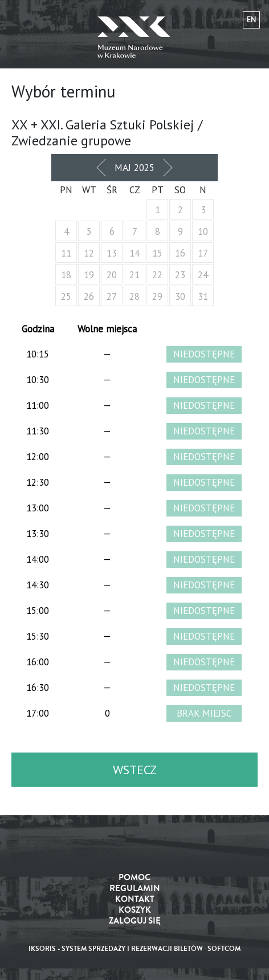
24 (203, 275)
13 (112, 253)
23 (180, 275)
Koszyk (135, 910)
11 (66, 253)
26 (89, 296)
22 (157, 275)
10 (203, 231)
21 (134, 275)
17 (203, 253)
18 (66, 275)
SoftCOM (224, 949)
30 (180, 296)
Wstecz (135, 770)
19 (89, 275)
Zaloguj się (135, 921)
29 (157, 296)
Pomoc (134, 878)
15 (157, 253)
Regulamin (135, 888)
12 (89, 253)
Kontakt (135, 899)
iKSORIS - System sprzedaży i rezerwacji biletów (116, 949)
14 (134, 253)
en (251, 20)
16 (180, 253)
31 (203, 296)
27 (112, 296)
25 (66, 296)
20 (112, 275)
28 (134, 296)
